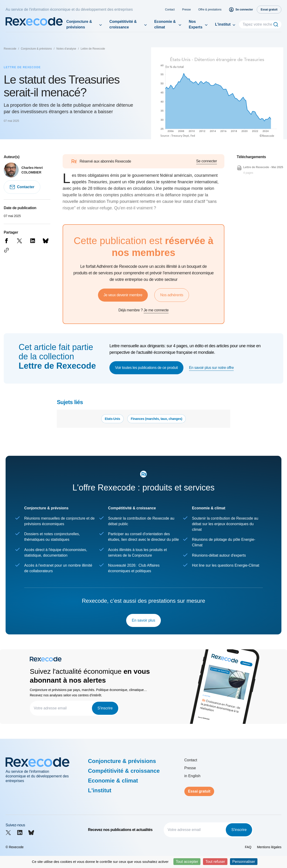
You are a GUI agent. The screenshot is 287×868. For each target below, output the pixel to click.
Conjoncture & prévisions (79, 24)
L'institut (223, 24)
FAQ (248, 847)
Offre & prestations (210, 10)
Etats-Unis (112, 419)
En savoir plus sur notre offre (211, 368)
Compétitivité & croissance (123, 24)
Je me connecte (156, 310)
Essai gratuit (199, 791)
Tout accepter (187, 862)
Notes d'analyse (66, 49)
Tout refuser (215, 862)
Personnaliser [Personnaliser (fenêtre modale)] (244, 862)
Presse (186, 10)
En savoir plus (143, 620)
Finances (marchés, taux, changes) (157, 419)
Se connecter (207, 161)
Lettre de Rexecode (93, 49)
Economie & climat (165, 24)
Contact (170, 10)
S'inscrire (105, 708)
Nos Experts (196, 24)
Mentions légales (269, 847)
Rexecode (10, 49)
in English (192, 776)
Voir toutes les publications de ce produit (146, 368)
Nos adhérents (172, 295)
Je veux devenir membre (123, 295)
